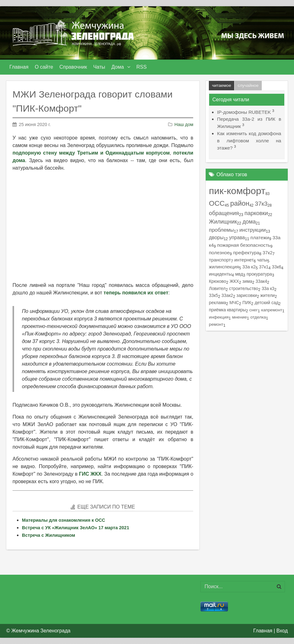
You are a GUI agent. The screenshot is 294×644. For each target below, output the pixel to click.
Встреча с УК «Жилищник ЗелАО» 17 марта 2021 (75, 528)
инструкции (253, 230)
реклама (217, 303)
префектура (246, 253)
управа (237, 238)
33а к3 (268, 288)
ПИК (247, 303)
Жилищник (223, 222)
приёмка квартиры (227, 310)
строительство (244, 288)
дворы (216, 238)
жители (267, 295)
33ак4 (261, 281)
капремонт (272, 310)
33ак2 (227, 295)
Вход (282, 631)
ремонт (216, 324)
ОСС (217, 203)
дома (249, 222)
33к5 (213, 295)
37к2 (268, 253)
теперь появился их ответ (136, 293)
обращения (224, 213)
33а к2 (249, 267)
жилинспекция (224, 267)
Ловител (217, 288)
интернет (244, 260)
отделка (258, 317)
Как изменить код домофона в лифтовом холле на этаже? (249, 141)
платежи (260, 238)
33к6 (276, 267)
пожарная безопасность (244, 245)
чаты (262, 260)
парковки (256, 213)
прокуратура (259, 274)
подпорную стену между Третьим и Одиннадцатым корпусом (91, 153)
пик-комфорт (237, 191)
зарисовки (247, 295)
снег (253, 310)
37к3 (261, 204)
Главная (263, 631)
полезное (219, 253)
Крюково (217, 281)
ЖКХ (234, 281)
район (240, 203)
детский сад (266, 303)
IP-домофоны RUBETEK (244, 112)
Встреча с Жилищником (49, 535)
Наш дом (184, 124)
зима (247, 281)
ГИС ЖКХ (90, 474)
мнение (239, 317)
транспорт (220, 260)
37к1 (264, 267)
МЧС (234, 303)
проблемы (221, 230)
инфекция (219, 317)
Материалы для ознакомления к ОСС (64, 520)
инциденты (220, 274)
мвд (239, 274)
